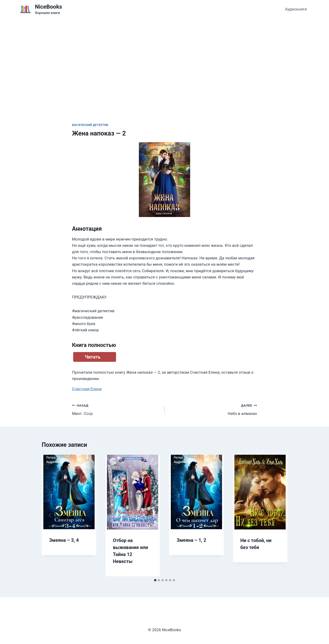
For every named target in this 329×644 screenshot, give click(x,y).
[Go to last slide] (50, 515)
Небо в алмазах (213, 409)
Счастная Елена (87, 389)
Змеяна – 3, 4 (64, 540)
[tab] (155, 580)
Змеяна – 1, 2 (191, 540)
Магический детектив (90, 125)
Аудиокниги (296, 9)
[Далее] (279, 515)
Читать (93, 357)
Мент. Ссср (116, 409)
